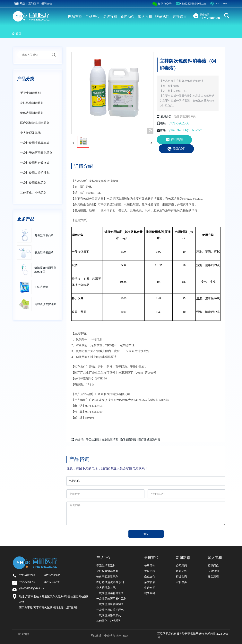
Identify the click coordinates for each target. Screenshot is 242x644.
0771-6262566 (210, 18)
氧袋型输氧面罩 (44, 253)
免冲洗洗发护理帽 (45, 304)
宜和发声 (34, 4)
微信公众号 (162, 4)
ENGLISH (222, 3)
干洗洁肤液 (41, 287)
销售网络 (20, 4)
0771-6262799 (94, 412)
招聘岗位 (47, 4)
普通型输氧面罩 (44, 235)
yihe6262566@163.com (193, 4)
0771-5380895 (52, 575)
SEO (125, 636)
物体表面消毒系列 (185, 116)
